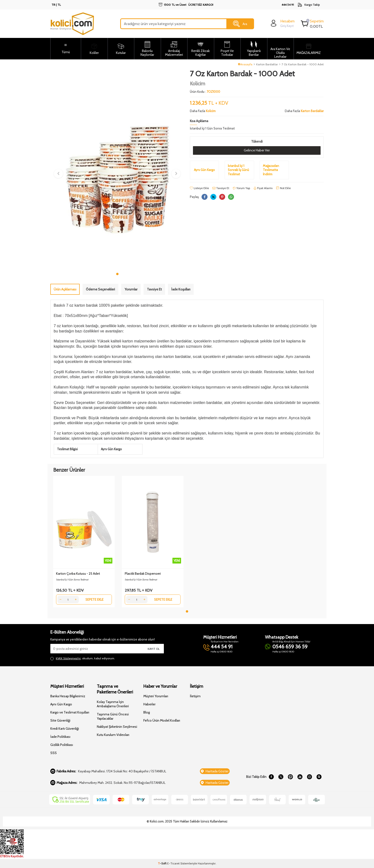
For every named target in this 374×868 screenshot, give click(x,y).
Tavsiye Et (221, 188)
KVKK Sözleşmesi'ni (68, 658)
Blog (147, 712)
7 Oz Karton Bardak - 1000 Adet (303, 64)
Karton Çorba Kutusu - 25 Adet (78, 573)
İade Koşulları (181, 289)
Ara (240, 24)
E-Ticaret (173, 863)
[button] (117, 274)
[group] (117, 170)
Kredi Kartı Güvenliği (65, 728)
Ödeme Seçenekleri (100, 289)
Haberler (149, 704)
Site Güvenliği (60, 720)
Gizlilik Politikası (62, 745)
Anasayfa (245, 64)
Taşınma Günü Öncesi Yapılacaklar (113, 716)
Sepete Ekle (94, 599)
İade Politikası (60, 737)
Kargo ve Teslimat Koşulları (70, 712)
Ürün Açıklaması (65, 289)
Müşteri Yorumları (156, 696)
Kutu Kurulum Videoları (113, 735)
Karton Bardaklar (267, 64)
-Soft (163, 863)
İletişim (195, 696)
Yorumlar (131, 289)
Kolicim (197, 84)
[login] (282, 23)
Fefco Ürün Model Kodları (162, 720)
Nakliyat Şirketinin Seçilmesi (117, 727)
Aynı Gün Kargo (61, 704)
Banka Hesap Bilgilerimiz (68, 696)
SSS (54, 753)
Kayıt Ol (154, 649)
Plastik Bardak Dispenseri (143, 573)
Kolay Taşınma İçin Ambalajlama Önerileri (113, 704)
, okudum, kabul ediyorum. (83, 658)
